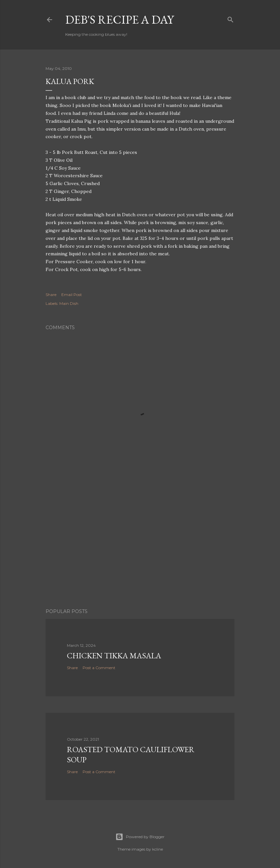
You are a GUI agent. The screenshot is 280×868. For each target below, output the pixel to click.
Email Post (72, 295)
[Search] (230, 18)
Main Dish (69, 303)
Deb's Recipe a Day (120, 20)
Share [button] (51, 295)
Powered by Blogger (140, 837)
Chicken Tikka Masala (114, 656)
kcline (158, 849)
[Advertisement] (140, 546)
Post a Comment (99, 668)
